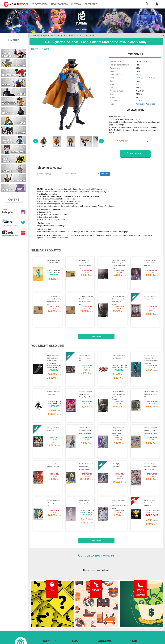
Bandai (139, 75)
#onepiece (150, 104)
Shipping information (51, 621)
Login (100, 621)
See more (96, 327)
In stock (76, 4)
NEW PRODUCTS (59, 4)
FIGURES (35, 49)
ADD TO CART (135, 154)
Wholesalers (103, 626)
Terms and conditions (79, 616)
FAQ (45, 616)
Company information (79, 626)
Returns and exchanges (52, 626)
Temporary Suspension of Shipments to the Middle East (61, 36)
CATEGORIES (40, 4)
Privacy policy (76, 621)
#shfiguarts (141, 104)
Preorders (91, 4)
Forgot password (104, 616)
